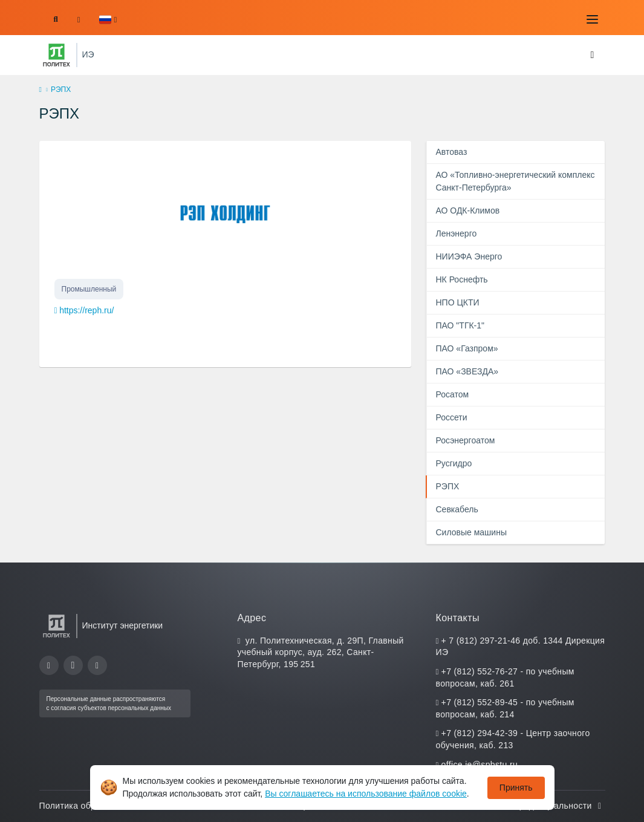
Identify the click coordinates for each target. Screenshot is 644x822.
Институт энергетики (123, 625)
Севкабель (457, 509)
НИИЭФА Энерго (469, 256)
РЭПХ (447, 486)
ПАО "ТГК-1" (460, 325)
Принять (516, 788)
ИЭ (88, 54)
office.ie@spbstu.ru (480, 765)
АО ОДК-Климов (467, 210)
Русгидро (454, 463)
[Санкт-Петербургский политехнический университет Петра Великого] (57, 55)
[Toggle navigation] (593, 19)
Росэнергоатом (465, 440)
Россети (451, 417)
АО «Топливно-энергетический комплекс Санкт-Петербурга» (515, 181)
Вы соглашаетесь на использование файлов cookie (366, 794)
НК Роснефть (461, 279)
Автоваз (451, 152)
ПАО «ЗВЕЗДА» (467, 371)
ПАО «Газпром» (467, 348)
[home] (41, 90)
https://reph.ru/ (86, 310)
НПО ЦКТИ (457, 302)
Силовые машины (471, 532)
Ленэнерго (456, 233)
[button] (108, 20)
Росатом (452, 394)
